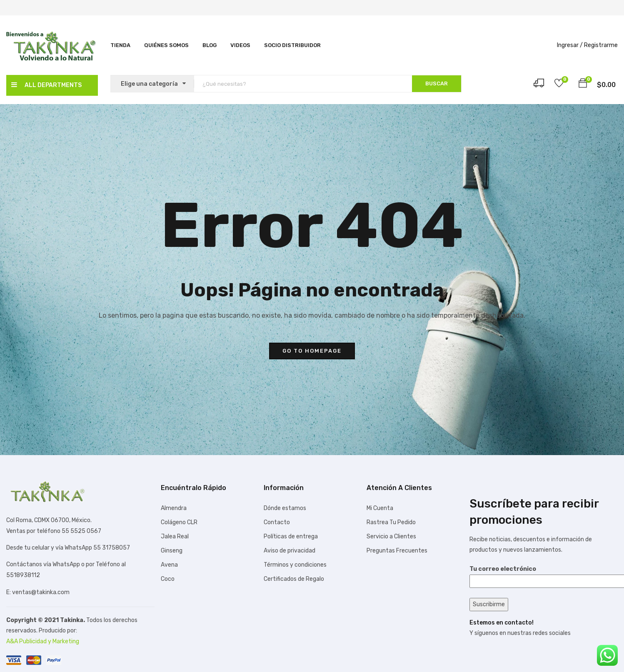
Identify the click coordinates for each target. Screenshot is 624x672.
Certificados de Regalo (294, 579)
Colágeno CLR (179, 522)
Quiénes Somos (166, 45)
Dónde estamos (285, 508)
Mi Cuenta (380, 508)
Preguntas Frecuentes (397, 551)
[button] (583, 85)
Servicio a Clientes (391, 536)
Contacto (277, 522)
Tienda (120, 45)
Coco (168, 579)
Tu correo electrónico (544, 575)
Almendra (174, 508)
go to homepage (312, 351)
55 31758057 (112, 548)
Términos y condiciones (295, 565)
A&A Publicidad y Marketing (43, 641)
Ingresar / (570, 45)
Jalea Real (175, 536)
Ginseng (172, 551)
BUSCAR (437, 83)
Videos (240, 45)
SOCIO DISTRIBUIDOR (292, 45)
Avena (169, 565)
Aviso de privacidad (290, 551)
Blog (210, 45)
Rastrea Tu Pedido (391, 522)
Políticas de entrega (291, 536)
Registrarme (601, 45)
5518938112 (23, 575)
